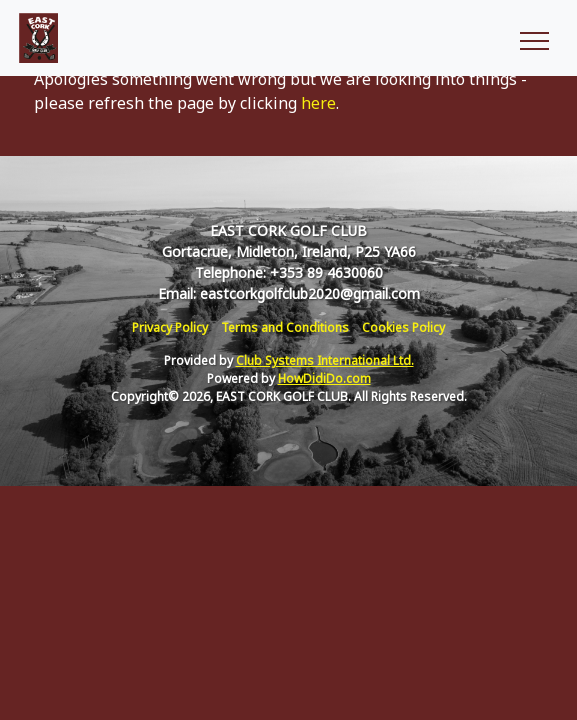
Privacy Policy (170, 327)
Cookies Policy (403, 327)
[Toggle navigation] (533, 38)
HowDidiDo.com (324, 378)
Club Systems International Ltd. (325, 360)
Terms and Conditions (285, 327)
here (318, 103)
